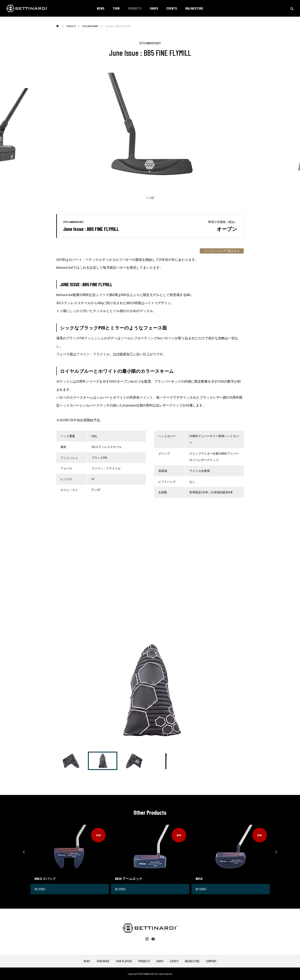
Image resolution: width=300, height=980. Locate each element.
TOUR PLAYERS (124, 961)
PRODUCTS (135, 8)
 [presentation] (22, 852)
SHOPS (154, 8)
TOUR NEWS (103, 961)
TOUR (116, 8)
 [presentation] (278, 852)
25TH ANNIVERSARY (150, 43)
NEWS (101, 8)
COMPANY (211, 961)
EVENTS (172, 8)
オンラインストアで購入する (222, 251)
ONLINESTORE (194, 8)
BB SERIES (40, 889)
